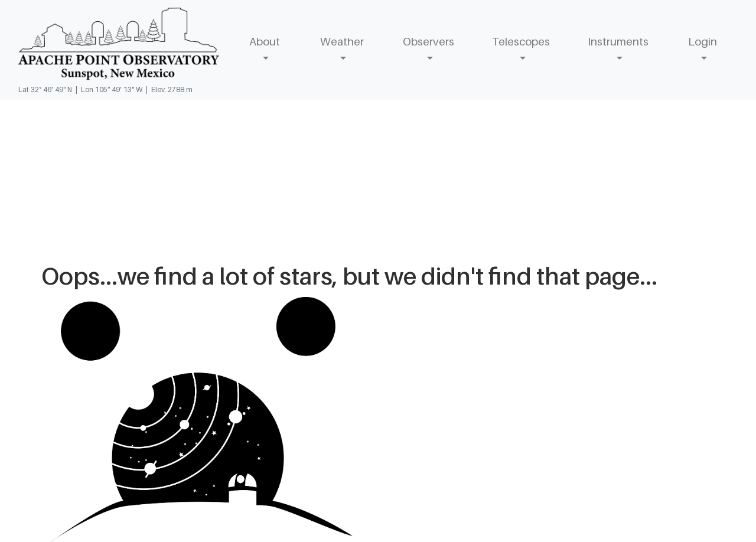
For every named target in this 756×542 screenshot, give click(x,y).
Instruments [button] (618, 41)
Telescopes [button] (521, 41)
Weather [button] (342, 41)
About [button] (265, 41)
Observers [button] (428, 41)
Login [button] (703, 41)
